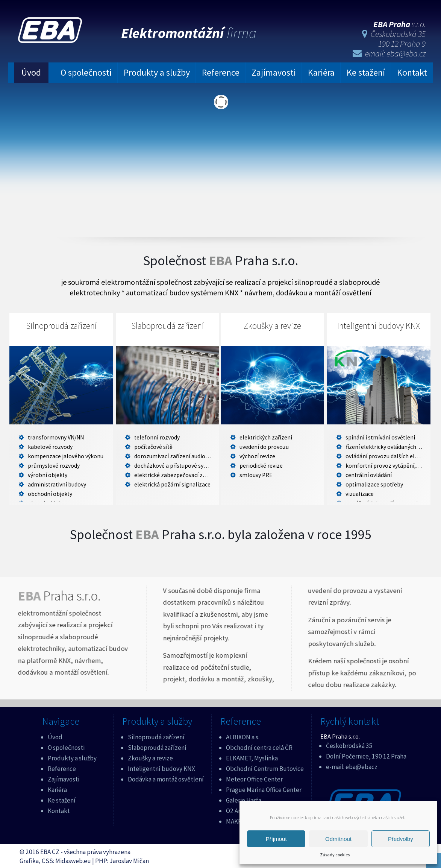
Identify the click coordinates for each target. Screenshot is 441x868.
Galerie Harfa (244, 799)
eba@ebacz (361, 765)
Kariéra (321, 72)
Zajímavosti (274, 72)
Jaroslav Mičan (129, 859)
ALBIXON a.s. (243, 736)
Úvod (31, 72)
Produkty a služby (157, 72)
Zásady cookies (335, 855)
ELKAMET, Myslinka (252, 757)
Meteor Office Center (254, 778)
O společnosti (86, 72)
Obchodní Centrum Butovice (265, 767)
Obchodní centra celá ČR (259, 746)
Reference (221, 72)
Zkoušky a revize (272, 325)
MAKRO (236, 820)
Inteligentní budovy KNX (379, 325)
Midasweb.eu (73, 859)
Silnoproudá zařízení (61, 325)
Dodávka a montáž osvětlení (166, 778)
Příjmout (276, 839)
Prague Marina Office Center (264, 788)
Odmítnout (338, 839)
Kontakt (412, 72)
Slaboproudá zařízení (167, 325)
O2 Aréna (238, 809)
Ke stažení (366, 72)
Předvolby (401, 839)
